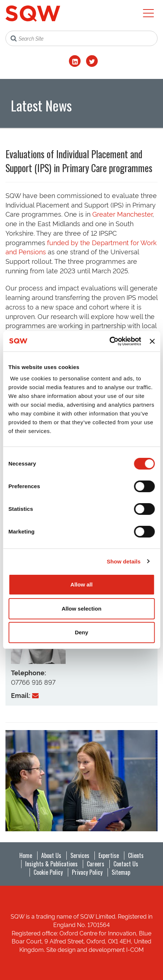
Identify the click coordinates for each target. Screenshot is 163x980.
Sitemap (121, 872)
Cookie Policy (48, 872)
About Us (51, 855)
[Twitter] (92, 61)
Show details (124, 561)
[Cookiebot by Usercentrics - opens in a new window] (109, 341)
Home (26, 855)
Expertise (109, 855)
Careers (96, 864)
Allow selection (81, 609)
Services (80, 855)
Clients (136, 855)
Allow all (81, 584)
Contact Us (126, 864)
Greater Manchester (122, 214)
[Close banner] (152, 341)
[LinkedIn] (75, 61)
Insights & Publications (51, 864)
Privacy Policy (87, 872)
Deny (81, 632)
